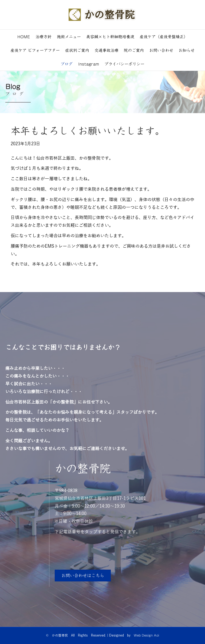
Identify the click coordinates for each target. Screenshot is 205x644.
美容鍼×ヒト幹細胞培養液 (110, 37)
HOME (24, 37)
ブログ (67, 64)
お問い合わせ (161, 50)
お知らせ (187, 50)
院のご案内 (134, 50)
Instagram (89, 64)
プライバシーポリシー (124, 64)
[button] (83, 576)
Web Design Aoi (146, 635)
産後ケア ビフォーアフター (35, 50)
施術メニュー (69, 37)
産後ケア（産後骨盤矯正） (164, 37)
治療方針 (44, 37)
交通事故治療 (107, 50)
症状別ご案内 (77, 50)
